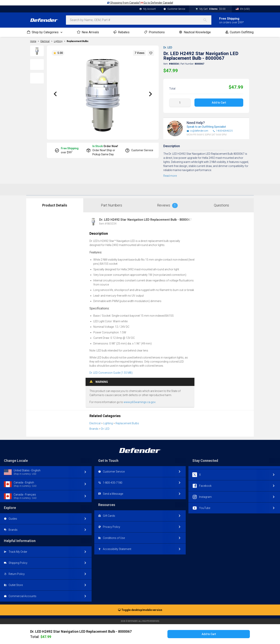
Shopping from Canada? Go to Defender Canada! (140, 3)
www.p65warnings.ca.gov (140, 402)
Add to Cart (219, 103)
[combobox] (139, 20)
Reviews (167, 206)
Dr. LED (168, 47)
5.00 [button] (58, 53)
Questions (221, 205)
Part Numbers (112, 205)
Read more (170, 176)
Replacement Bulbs (78, 41)
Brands (94, 429)
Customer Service (174, 9)
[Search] (207, 20)
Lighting (108, 423)
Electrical (95, 423)
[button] (151, 53)
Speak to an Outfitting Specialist (206, 127)
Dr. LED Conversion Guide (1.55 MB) (111, 373)
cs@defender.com (197, 131)
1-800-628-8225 (223, 131)
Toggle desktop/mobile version (140, 610)
